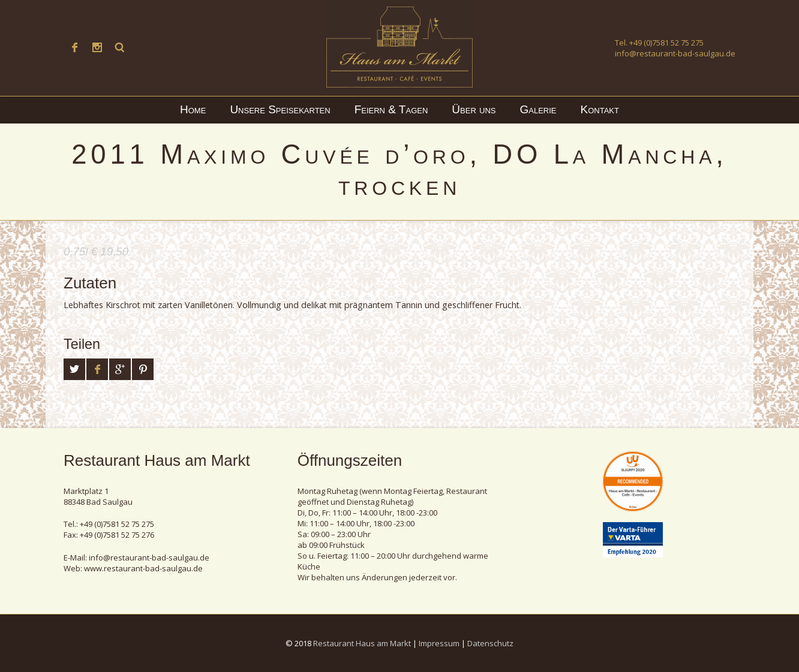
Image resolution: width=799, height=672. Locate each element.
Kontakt (600, 109)
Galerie (538, 109)
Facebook (74, 47)
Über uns (474, 109)
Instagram (97, 47)
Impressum (439, 643)
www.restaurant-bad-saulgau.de (143, 568)
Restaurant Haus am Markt (362, 643)
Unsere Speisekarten (280, 109)
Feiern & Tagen (391, 109)
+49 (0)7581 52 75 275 (666, 43)
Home (193, 109)
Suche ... (120, 47)
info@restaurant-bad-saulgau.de (675, 53)
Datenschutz (490, 643)
